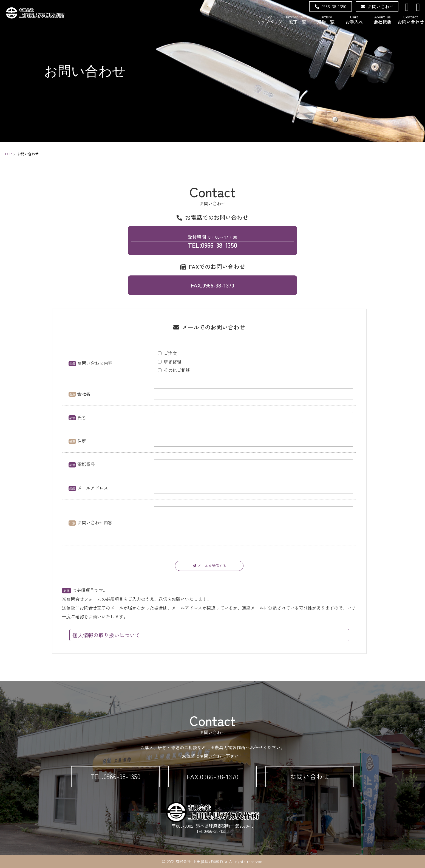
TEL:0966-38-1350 (212, 241)
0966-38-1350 (331, 6)
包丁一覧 (297, 19)
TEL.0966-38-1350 (116, 777)
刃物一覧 (326, 19)
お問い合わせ (377, 6)
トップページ (269, 19)
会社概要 (382, 19)
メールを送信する (209, 566)
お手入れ (354, 19)
